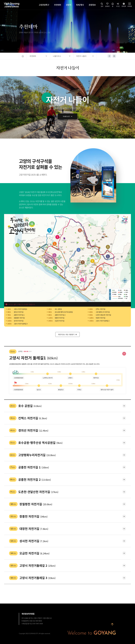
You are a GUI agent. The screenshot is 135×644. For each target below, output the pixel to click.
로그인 (118, 5)
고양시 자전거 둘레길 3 (21, 324)
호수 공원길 (58, 309)
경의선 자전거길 (19, 312)
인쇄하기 (114, 56)
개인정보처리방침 (28, 614)
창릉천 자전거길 (60, 318)
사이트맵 (129, 5)
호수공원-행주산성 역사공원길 (64, 312)
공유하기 (109, 56)
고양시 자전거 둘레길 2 (103, 321)
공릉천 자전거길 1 (19, 315)
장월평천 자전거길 (19, 318)
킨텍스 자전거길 (101, 309)
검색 (102, 5)
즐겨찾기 (107, 5)
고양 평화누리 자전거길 (103, 312)
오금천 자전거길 (60, 321)
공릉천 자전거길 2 (60, 315)
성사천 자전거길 (19, 321)
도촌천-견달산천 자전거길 (103, 315)
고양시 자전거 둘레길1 (20, 309)
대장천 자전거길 (101, 318)
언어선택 (124, 5)
